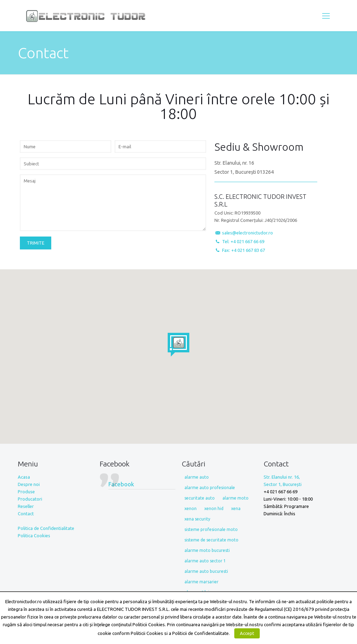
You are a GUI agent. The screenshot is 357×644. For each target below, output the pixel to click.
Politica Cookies (34, 536)
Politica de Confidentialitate (46, 528)
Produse (26, 492)
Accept (247, 633)
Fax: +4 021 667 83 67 (244, 250)
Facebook (115, 464)
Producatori (30, 499)
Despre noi (29, 484)
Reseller (26, 506)
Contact (26, 514)
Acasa (24, 477)
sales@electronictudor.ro (248, 233)
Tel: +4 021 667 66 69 (243, 241)
